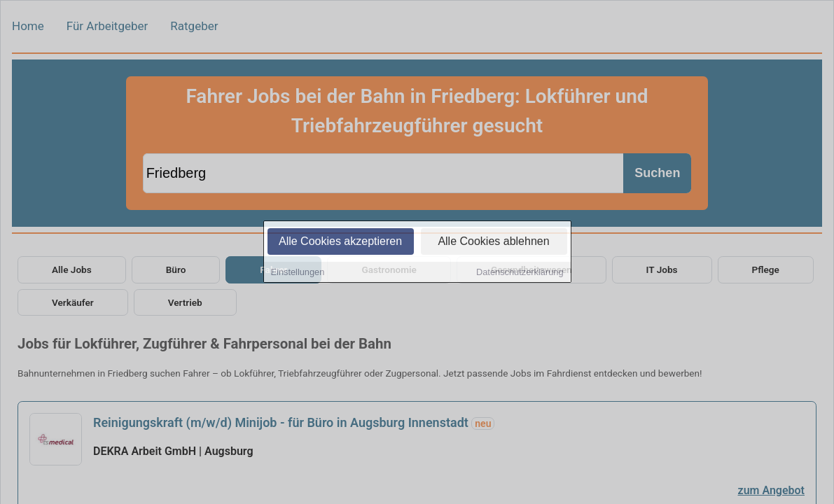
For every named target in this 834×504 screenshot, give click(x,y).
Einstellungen (298, 273)
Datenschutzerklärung (520, 273)
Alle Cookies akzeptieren (340, 243)
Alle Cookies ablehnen (493, 243)
